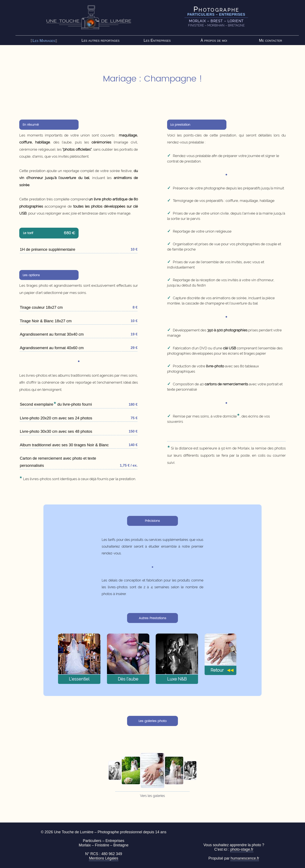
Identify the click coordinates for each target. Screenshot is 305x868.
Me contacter (271, 40)
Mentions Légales (104, 858)
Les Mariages (44, 41)
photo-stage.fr (242, 849)
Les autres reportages (101, 40)
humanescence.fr (245, 858)
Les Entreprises (157, 40)
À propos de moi (214, 40)
